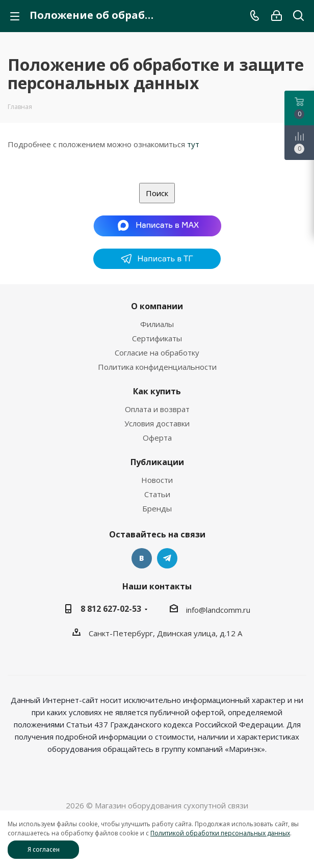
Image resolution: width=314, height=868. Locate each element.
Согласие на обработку (157, 352)
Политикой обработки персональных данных (220, 833)
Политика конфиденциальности (157, 367)
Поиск (157, 193)
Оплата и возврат (157, 409)
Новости (157, 480)
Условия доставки (157, 423)
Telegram (167, 558)
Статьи (157, 494)
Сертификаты (157, 338)
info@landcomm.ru (218, 610)
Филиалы (157, 324)
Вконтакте (142, 558)
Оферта (157, 438)
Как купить (157, 391)
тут (193, 144)
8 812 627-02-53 (111, 609)
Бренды (157, 508)
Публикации (157, 462)
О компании (157, 306)
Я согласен (44, 849)
